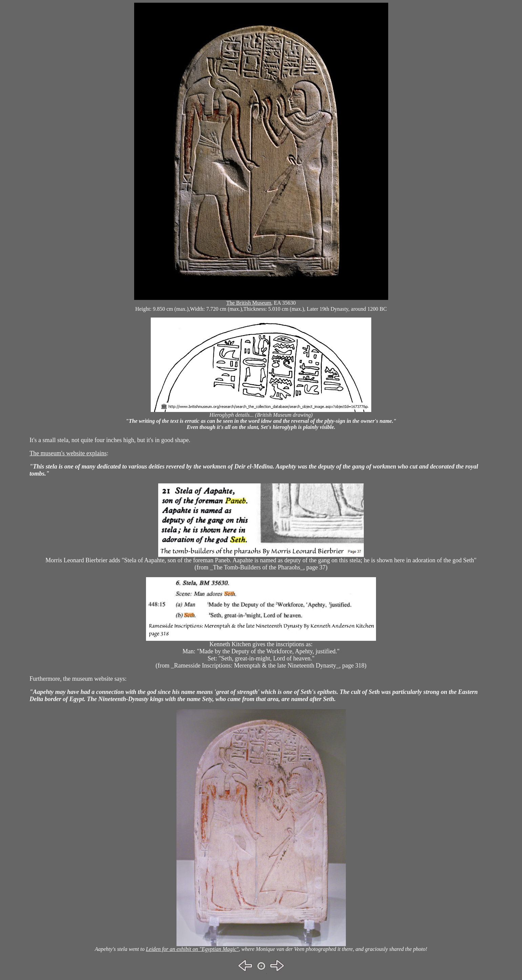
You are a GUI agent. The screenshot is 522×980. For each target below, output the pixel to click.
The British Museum (249, 303)
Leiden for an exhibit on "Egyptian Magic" (192, 949)
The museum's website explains (68, 453)
